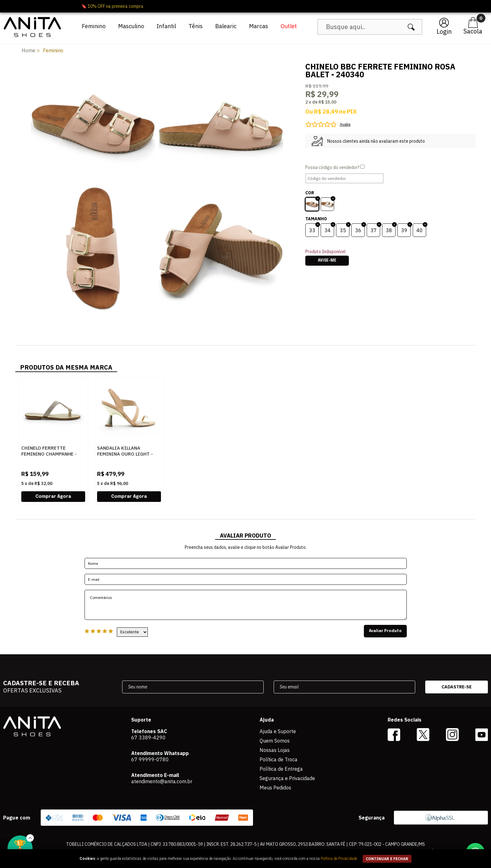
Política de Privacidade (339, 859)
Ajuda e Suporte (278, 731)
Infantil (166, 26)
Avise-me (327, 261)
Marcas (258, 26)
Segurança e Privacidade (287, 778)
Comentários (246, 605)
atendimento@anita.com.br (162, 781)
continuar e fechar (387, 859)
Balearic (226, 26)
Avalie (345, 124)
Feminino (94, 26)
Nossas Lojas (275, 750)
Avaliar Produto (385, 631)
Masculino (131, 26)
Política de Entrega (281, 769)
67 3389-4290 (148, 738)
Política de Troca (279, 759)
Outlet (289, 26)
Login (444, 31)
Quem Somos (275, 741)
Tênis (196, 26)
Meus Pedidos (275, 788)
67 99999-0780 (150, 759)
